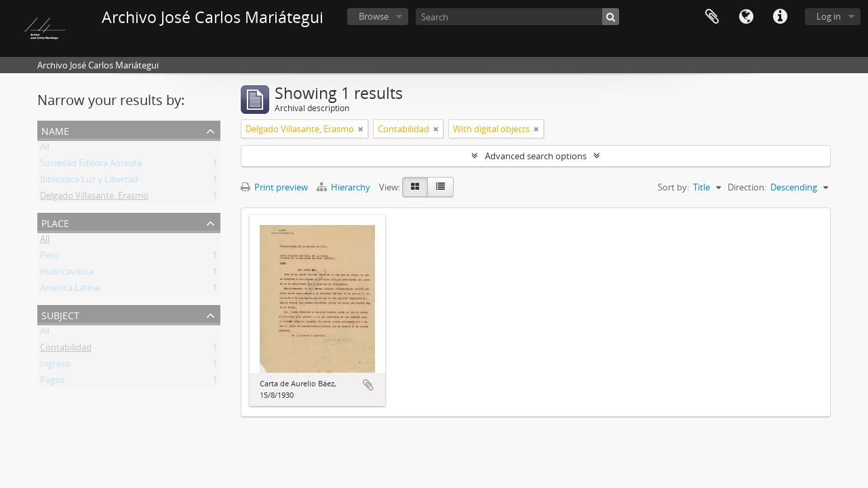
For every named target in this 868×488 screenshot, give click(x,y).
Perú (50, 258)
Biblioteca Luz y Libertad (89, 182)
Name (55, 130)
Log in (829, 16)
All (45, 149)
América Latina (70, 290)
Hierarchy (344, 187)
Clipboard (712, 17)
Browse (374, 16)
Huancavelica (67, 274)
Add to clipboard (368, 385)
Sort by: (673, 187)
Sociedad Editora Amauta (91, 165)
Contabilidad (66, 350)
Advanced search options (536, 156)
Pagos (52, 382)
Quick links (780, 17)
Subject (60, 314)
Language (746, 17)
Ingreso (55, 366)
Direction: (747, 187)
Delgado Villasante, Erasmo (94, 198)
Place (55, 222)
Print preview (274, 187)
